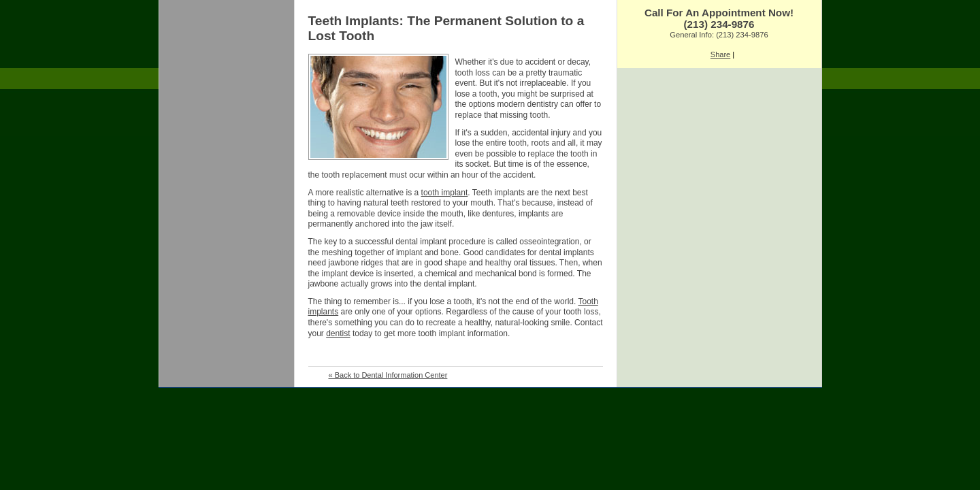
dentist (338, 333)
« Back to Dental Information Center (388, 375)
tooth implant (445, 193)
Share (720, 54)
